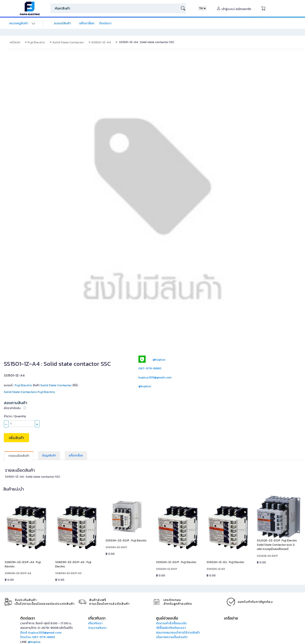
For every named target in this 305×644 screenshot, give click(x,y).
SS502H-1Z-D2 (216, 569)
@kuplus (159, 359)
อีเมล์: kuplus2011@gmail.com (41, 632)
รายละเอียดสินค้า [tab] (19, 456)
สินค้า (36, 385)
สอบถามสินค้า (15, 403)
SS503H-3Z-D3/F (116, 547)
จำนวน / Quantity (15, 416)
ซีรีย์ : (76, 385)
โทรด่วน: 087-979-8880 (38, 637)
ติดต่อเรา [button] (28, 618)
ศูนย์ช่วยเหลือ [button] (167, 618)
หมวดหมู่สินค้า (19, 23)
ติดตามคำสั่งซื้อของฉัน (171, 623)
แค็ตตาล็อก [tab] (76, 456)
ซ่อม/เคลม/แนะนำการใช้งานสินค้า (178, 632)
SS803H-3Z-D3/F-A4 (18, 573)
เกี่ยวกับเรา (95, 623)
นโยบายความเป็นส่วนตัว (172, 637)
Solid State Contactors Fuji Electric (29, 392)
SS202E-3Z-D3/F (267, 556)
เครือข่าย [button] (231, 618)
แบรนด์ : (18, 385)
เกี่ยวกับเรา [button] (97, 618)
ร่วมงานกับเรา (97, 628)
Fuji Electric (36, 42)
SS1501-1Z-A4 (101, 42)
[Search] (115, 8)
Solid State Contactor (68, 42)
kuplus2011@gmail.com (155, 377)
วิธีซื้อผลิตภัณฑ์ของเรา (171, 628)
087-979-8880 (150, 368)
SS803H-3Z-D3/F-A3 (68, 573)
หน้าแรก (15, 42)
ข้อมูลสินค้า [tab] (49, 456)
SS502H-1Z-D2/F (167, 569)
